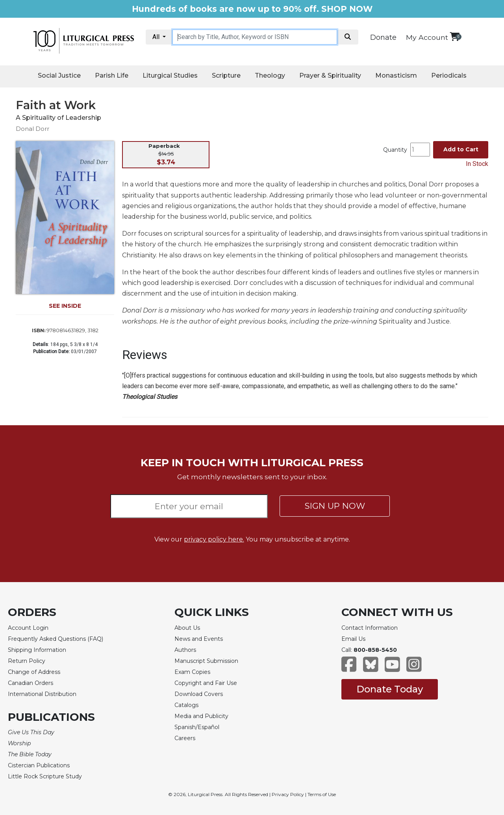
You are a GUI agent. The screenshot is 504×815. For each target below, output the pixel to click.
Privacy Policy (288, 794)
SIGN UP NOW (335, 506)
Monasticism (396, 75)
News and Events (199, 639)
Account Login (28, 628)
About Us (187, 628)
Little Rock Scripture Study (45, 776)
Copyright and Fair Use (206, 683)
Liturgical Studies (170, 75)
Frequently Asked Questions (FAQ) (56, 639)
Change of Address (34, 672)
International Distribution (42, 694)
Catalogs (186, 705)
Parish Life (112, 75)
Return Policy (27, 661)
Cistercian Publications (39, 765)
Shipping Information (37, 650)
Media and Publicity (201, 716)
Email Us (353, 639)
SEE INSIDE (65, 306)
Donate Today (390, 689)
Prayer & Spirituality (330, 75)
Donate (383, 37)
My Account (427, 37)
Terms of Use (322, 794)
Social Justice (59, 75)
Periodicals (449, 75)
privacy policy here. (214, 539)
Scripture (226, 75)
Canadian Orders (31, 683)
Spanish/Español (197, 727)
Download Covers (199, 694)
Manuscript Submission (206, 661)
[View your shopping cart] (455, 36)
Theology (270, 75)
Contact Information (370, 628)
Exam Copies (192, 672)
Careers (185, 738)
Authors (185, 650)
